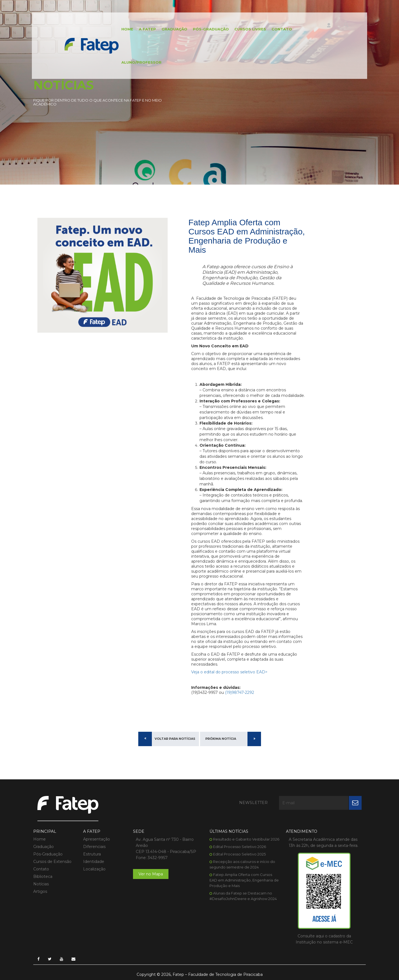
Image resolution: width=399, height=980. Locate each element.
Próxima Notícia (221, 739)
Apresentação (97, 839)
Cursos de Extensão (52, 862)
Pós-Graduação (211, 29)
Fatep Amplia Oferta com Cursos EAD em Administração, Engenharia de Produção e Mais (244, 880)
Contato (282, 29)
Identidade (94, 862)
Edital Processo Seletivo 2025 (239, 854)
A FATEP (147, 29)
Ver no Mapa (151, 874)
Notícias (41, 884)
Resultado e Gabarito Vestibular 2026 (246, 839)
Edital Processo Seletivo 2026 (240, 847)
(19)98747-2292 (239, 692)
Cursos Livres (250, 29)
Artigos (40, 891)
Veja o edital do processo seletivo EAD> (229, 672)
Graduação (174, 29)
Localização (94, 869)
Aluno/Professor (141, 62)
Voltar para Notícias (175, 739)
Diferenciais (94, 847)
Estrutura (92, 854)
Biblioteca (43, 876)
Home (127, 29)
